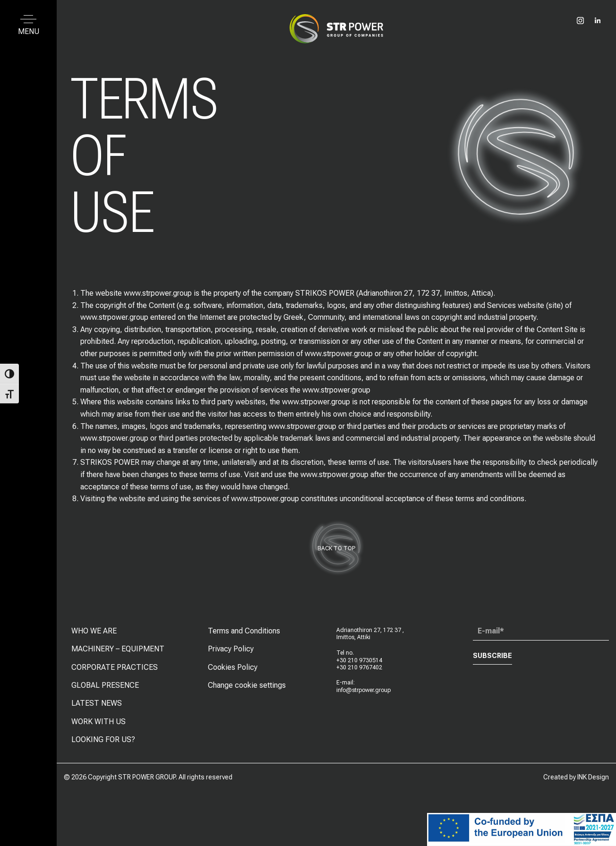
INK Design (593, 777)
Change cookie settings (247, 688)
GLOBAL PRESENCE (105, 688)
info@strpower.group (364, 692)
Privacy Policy (231, 652)
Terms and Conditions (244, 633)
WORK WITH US (98, 724)
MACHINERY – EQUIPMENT (118, 652)
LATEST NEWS (97, 706)
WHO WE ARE (94, 633)
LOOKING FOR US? (103, 742)
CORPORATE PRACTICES (115, 670)
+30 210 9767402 (359, 670)
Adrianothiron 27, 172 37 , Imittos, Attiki (370, 636)
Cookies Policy (233, 670)
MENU (29, 31)
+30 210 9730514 (359, 663)
